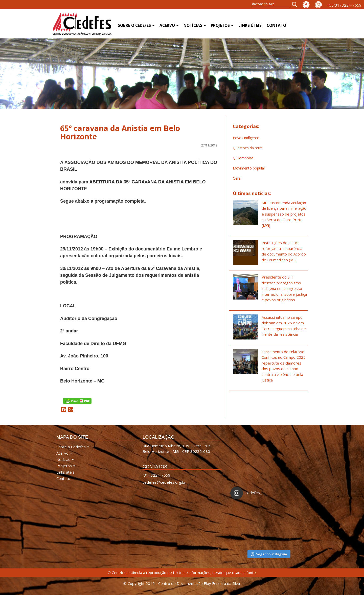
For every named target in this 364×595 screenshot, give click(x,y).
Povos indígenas (246, 138)
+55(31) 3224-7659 (344, 5)
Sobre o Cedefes (136, 25)
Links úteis (250, 25)
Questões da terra (248, 148)
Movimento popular (249, 168)
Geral (237, 178)
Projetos (222, 25)
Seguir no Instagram (269, 554)
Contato (276, 25)
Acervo (169, 25)
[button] (296, 4)
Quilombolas (243, 158)
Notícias (195, 25)
